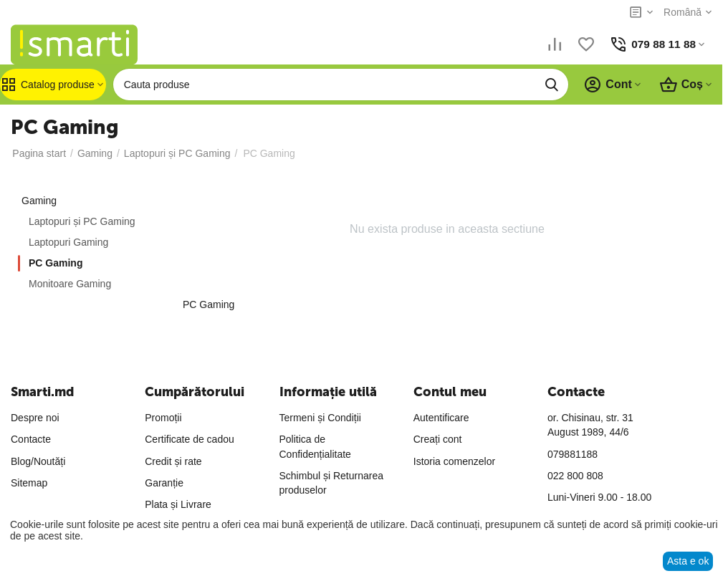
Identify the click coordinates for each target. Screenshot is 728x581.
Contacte (31, 439)
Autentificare (441, 418)
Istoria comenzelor (454, 461)
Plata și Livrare (178, 504)
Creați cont (438, 439)
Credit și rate (173, 461)
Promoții (163, 418)
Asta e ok (688, 561)
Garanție (164, 483)
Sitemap (29, 483)
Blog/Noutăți (38, 461)
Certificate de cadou (190, 439)
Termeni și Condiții (320, 418)
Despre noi (35, 418)
